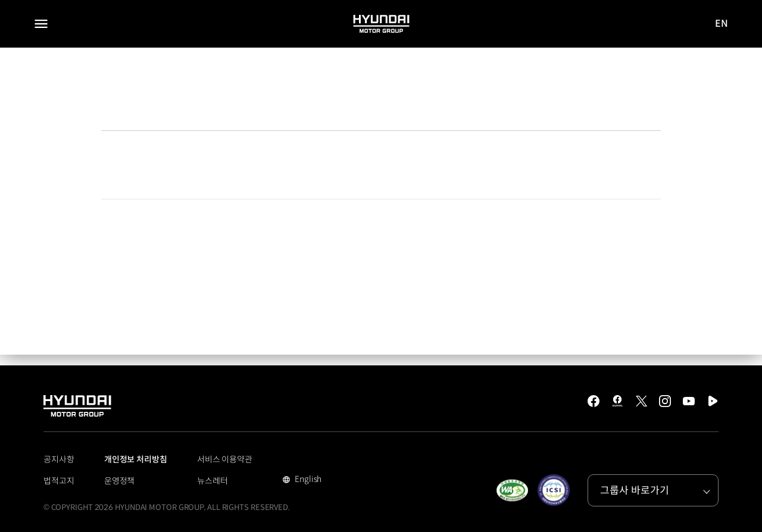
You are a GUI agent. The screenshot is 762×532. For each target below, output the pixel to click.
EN (722, 24)
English (307, 480)
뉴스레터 (213, 481)
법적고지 (59, 481)
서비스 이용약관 (225, 459)
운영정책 (120, 481)
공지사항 (59, 459)
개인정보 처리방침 (136, 459)
